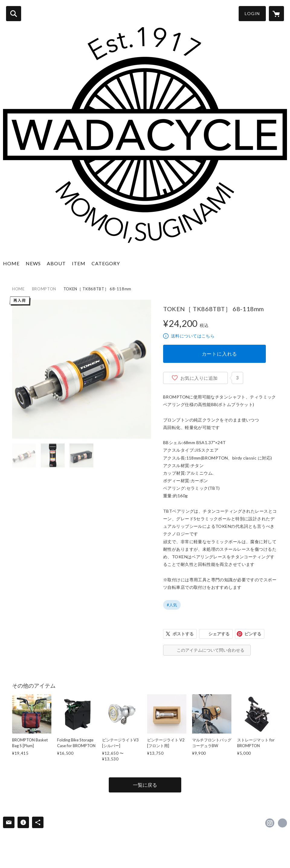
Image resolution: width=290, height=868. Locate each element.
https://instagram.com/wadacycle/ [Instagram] (270, 823)
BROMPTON (44, 289)
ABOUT (56, 263)
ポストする (183, 634)
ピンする (253, 634)
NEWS (33, 263)
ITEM (79, 263)
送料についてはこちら (193, 336)
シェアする (219, 634)
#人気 (172, 605)
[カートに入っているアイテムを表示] (276, 14)
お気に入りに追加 (199, 378)
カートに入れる (220, 354)
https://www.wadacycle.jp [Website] (282, 823)
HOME (11, 263)
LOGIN (252, 13)
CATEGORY (106, 263)
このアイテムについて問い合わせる (211, 650)
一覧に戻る (145, 785)
